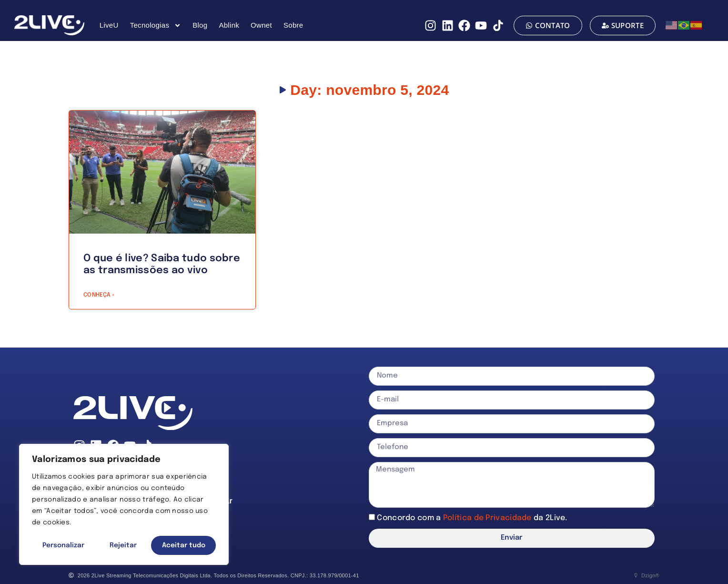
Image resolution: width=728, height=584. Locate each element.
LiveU (109, 25)
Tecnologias (156, 26)
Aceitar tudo (184, 545)
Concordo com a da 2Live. (472, 517)
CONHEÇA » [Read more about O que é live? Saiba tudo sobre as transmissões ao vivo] (99, 295)
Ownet (261, 25)
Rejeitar (123, 545)
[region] (124, 504)
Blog (200, 25)
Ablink (229, 25)
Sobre (293, 25)
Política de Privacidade (488, 517)
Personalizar (63, 545)
